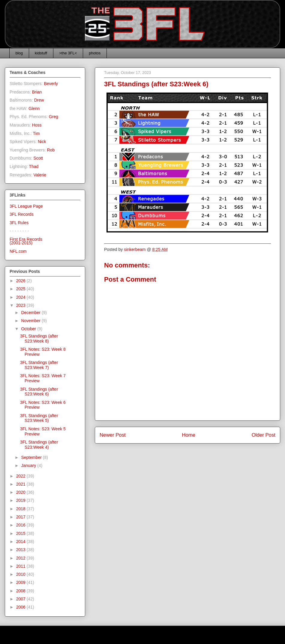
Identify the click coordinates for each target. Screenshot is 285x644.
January (29, 465)
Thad (34, 166)
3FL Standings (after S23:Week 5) (39, 418)
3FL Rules (19, 223)
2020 (21, 492)
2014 (21, 542)
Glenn (34, 108)
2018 (21, 509)
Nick (42, 142)
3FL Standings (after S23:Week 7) (39, 365)
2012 (21, 558)
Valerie (40, 175)
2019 (21, 500)
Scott (38, 158)
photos (95, 53)
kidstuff (41, 53)
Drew (39, 100)
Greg (54, 117)
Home (189, 435)
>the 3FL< (68, 53)
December (31, 313)
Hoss (37, 125)
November (31, 321)
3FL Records (22, 214)
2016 (21, 525)
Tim (36, 133)
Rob (51, 150)
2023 (21, 305)
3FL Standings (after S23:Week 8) (39, 339)
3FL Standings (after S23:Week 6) (39, 392)
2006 (21, 607)
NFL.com (18, 251)
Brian (37, 92)
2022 (21, 476)
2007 (21, 599)
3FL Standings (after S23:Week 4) (39, 445)
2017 (21, 517)
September (32, 457)
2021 (21, 484)
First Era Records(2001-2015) (26, 241)
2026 (21, 281)
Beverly (51, 84)
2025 (21, 289)
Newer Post (113, 435)
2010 (21, 574)
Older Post (264, 435)
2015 (21, 533)
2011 (21, 566)
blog (19, 53)
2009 (21, 582)
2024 (21, 297)
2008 (21, 591)
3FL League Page (26, 206)
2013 (21, 550)
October (29, 329)
